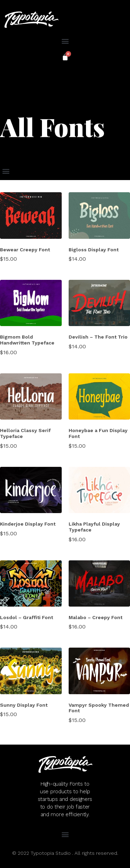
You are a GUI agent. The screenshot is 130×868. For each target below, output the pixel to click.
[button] (65, 41)
